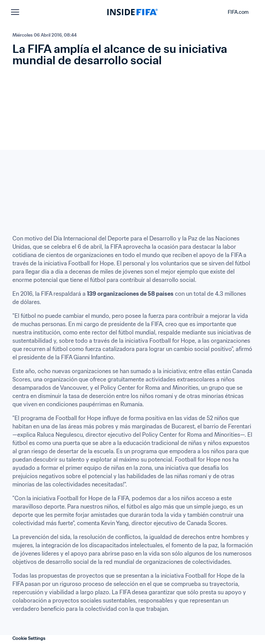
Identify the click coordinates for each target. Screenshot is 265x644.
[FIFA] (132, 12)
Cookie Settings (29, 638)
